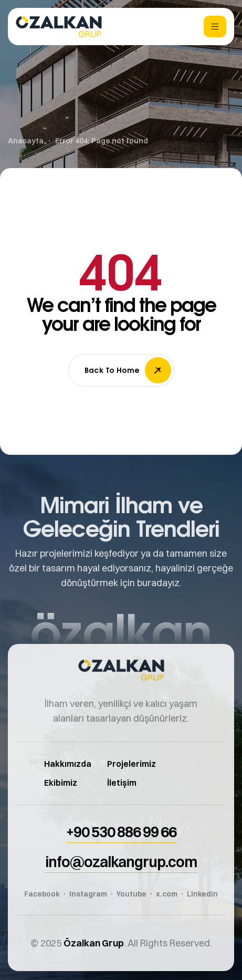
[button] (121, 841)
